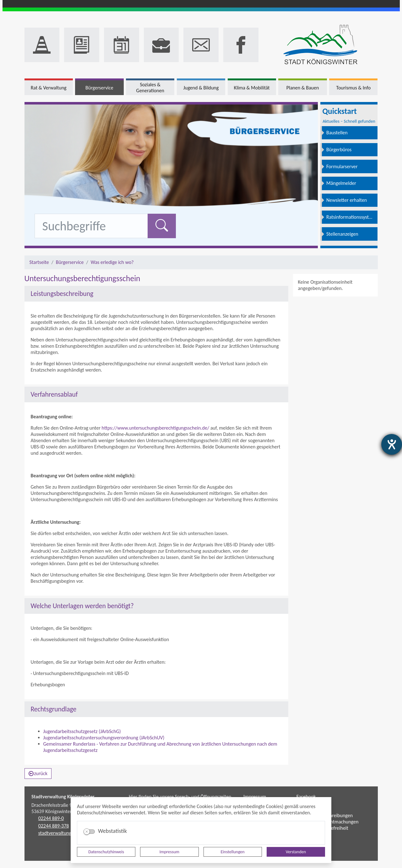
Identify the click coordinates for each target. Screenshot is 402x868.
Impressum (169, 852)
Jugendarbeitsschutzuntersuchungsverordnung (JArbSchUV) (104, 738)
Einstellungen (233, 852)
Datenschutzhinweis (106, 852)
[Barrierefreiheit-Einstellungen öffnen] (392, 444)
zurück (38, 773)
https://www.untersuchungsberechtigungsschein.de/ (155, 428)
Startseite (39, 262)
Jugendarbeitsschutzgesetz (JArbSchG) (82, 731)
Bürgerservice (70, 262)
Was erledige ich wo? (112, 262)
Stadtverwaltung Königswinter (63, 797)
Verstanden (296, 852)
